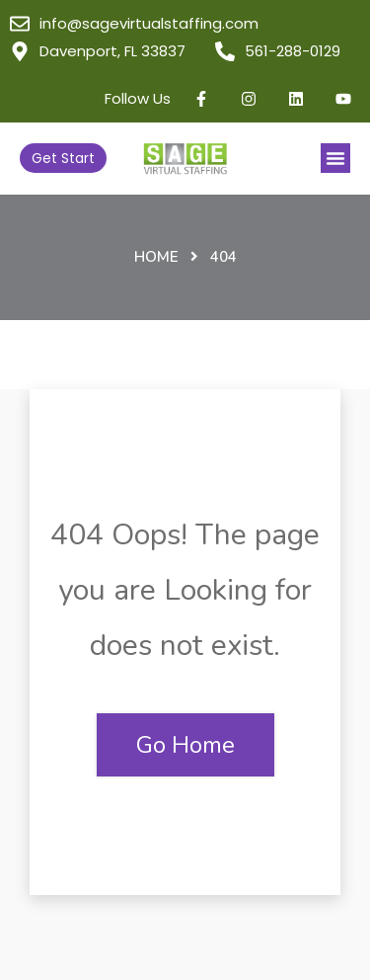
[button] (335, 158)
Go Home (185, 745)
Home (156, 257)
